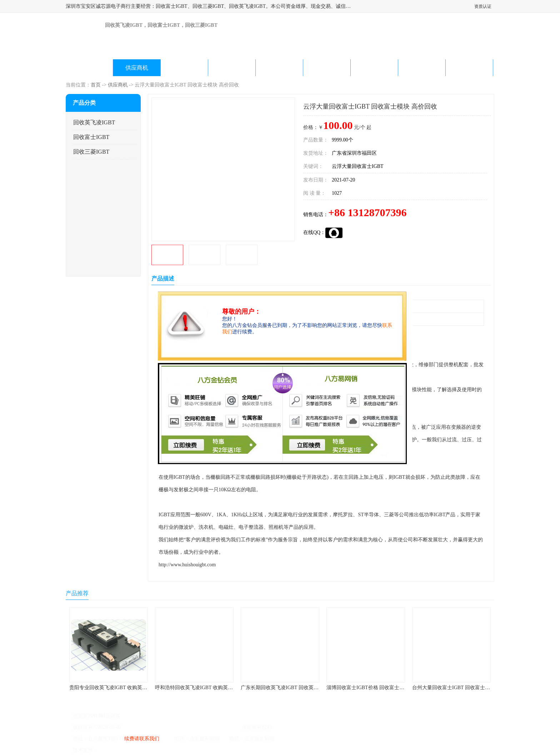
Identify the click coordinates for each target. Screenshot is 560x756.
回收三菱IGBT (91, 152)
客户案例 (374, 68)
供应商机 (137, 68)
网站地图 (183, 750)
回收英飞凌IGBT (94, 122)
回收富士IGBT (91, 137)
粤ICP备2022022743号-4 (148, 727)
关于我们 (232, 68)
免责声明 (135, 750)
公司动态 (279, 68)
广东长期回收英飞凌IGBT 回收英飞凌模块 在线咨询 (298, 688)
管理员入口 (159, 750)
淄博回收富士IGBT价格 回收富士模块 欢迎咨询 (379, 688)
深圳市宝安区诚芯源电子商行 (208, 727)
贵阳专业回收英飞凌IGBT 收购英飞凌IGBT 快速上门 (127, 688)
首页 (96, 85)
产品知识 (327, 68)
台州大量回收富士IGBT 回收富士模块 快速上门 (464, 688)
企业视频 (184, 68)
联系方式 (469, 68)
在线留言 (422, 68)
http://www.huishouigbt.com (187, 565)
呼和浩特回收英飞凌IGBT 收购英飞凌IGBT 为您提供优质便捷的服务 (230, 688)
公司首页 (89, 68)
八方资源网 (112, 750)
